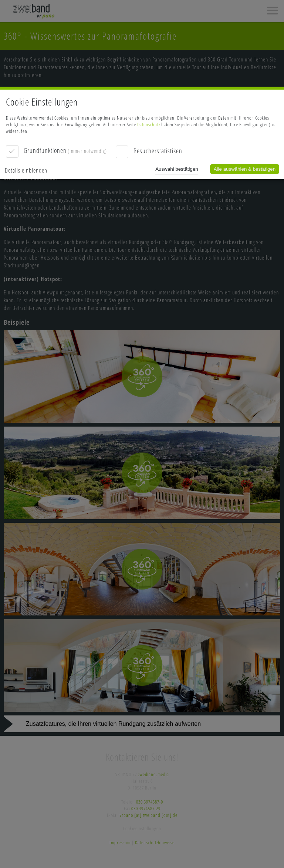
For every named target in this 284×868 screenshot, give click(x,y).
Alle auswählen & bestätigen (245, 169)
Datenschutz (149, 124)
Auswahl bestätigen (177, 169)
